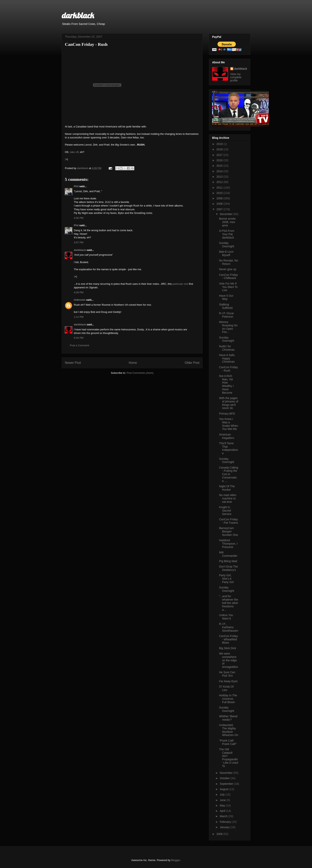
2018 (220, 149)
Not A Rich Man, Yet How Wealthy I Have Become (226, 384)
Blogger (175, 860)
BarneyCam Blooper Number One (229, 531)
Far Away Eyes (228, 681)
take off (74, 152)
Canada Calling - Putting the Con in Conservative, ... (229, 474)
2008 (220, 204)
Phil (76, 186)
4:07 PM (79, 242)
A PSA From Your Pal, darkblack (227, 234)
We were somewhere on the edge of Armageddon (229, 660)
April (223, 811)
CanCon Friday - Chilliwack (228, 276)
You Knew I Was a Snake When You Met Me (229, 424)
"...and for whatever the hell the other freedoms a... (229, 603)
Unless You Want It (226, 617)
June (223, 800)
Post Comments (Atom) (140, 373)
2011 (220, 188)
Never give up (228, 269)
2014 (220, 171)
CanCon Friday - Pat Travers (229, 521)
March (224, 816)
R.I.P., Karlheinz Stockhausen (229, 627)
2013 (220, 177)
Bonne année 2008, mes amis (227, 222)
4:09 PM (79, 292)
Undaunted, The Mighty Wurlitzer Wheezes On (229, 730)
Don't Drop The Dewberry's (228, 568)
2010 (220, 193)
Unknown (80, 300)
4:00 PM (79, 218)
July (223, 795)
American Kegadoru (227, 436)
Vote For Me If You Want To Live (228, 287)
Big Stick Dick (228, 648)
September (227, 784)
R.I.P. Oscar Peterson (226, 315)
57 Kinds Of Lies (226, 688)
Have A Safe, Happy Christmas (227, 358)
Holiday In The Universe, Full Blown (228, 699)
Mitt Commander (228, 554)
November (226, 773)
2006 (220, 834)
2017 (220, 155)
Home (133, 363)
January (225, 827)
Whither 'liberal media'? (228, 718)
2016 (220, 160)
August (224, 789)
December (226, 214)
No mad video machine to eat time (228, 498)
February (226, 822)
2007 (220, 209)
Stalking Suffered (226, 306)
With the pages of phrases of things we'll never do (229, 403)
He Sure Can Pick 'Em (227, 674)
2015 (220, 166)
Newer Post (73, 363)
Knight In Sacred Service (225, 511)
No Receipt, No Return (229, 262)
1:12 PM (79, 317)
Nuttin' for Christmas (227, 348)
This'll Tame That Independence (229, 448)
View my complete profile (236, 77)
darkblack (78, 15)
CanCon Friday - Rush (228, 369)
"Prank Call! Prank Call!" (228, 742)
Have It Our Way (226, 297)
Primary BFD (227, 414)
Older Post (192, 363)
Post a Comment (79, 345)
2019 (220, 144)
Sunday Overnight (227, 245)
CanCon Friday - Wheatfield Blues (228, 639)
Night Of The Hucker (227, 488)
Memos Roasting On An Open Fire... (228, 327)
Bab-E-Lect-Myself (227, 253)
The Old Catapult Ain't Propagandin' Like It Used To (229, 758)
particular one (180, 284)
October (225, 778)
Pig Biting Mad (228, 561)
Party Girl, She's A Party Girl (226, 579)
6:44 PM (79, 338)
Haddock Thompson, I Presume (228, 544)
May (223, 805)
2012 (220, 182)
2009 (220, 198)
